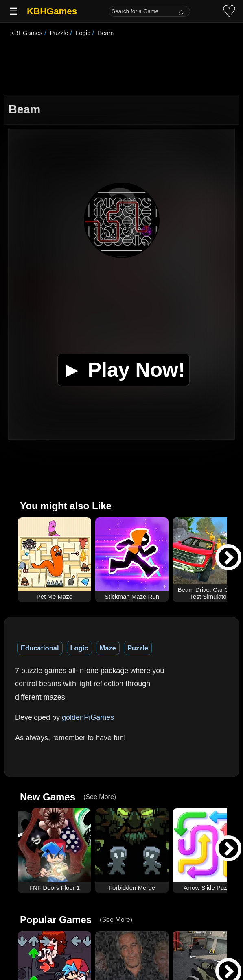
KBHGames (52, 11)
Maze (108, 648)
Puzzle (138, 648)
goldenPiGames (88, 717)
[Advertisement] (121, 67)
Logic (79, 648)
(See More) (100, 797)
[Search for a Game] (149, 11)
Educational (40, 648)
